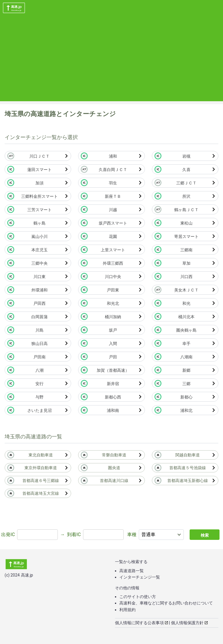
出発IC (8, 534)
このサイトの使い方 (138, 597)
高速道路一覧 (132, 571)
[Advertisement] (111, 61)
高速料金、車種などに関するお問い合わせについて (166, 603)
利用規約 (127, 610)
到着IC (74, 534)
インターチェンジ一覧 (140, 577)
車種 (132, 534)
